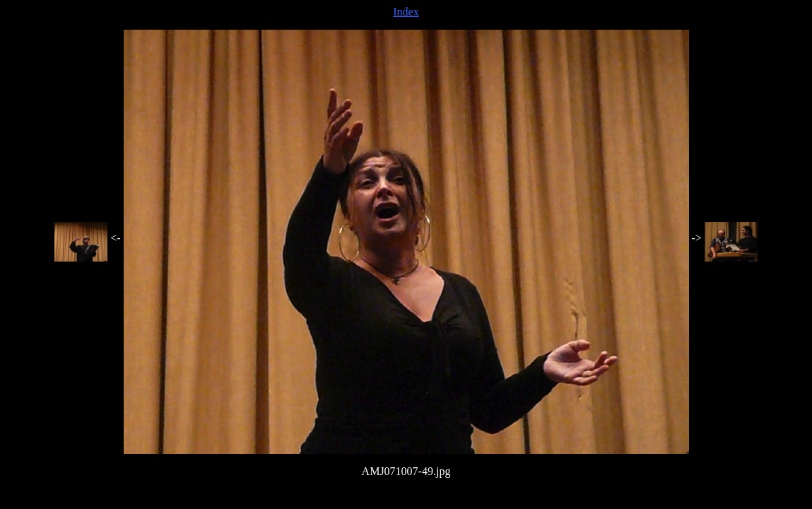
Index (406, 12)
